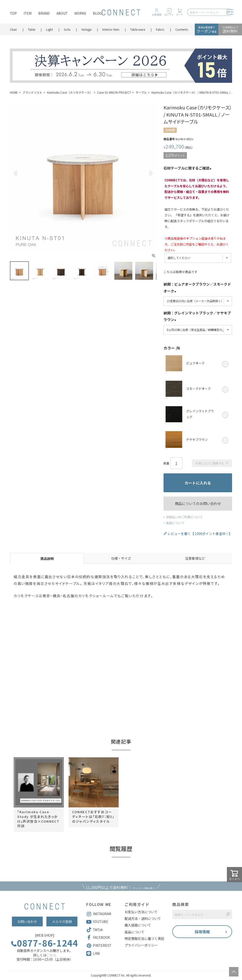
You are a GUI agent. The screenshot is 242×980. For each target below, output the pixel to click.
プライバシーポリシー (141, 945)
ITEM (28, 13)
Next (151, 173)
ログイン (169, 15)
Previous (16, 173)
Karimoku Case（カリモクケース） (70, 92)
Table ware (138, 29)
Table (32, 29)
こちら (51, 955)
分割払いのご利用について (184, 517)
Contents (182, 29)
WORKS (80, 13)
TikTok (95, 930)
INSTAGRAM (99, 914)
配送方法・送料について (143, 918)
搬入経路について (138, 925)
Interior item (111, 29)
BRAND (44, 13)
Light (50, 29)
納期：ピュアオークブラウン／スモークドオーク (197, 288)
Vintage (86, 29)
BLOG (97, 13)
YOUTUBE (97, 922)
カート (180, 15)
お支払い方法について (141, 912)
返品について (175, 523)
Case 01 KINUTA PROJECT (114, 92)
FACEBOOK (98, 938)
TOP (13, 13)
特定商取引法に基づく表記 (144, 938)
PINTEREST (99, 946)
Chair (13, 29)
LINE (97, 953)
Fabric (160, 29)
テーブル (141, 92)
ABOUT (62, 13)
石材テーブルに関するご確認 (188, 169)
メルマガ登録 (62, 922)
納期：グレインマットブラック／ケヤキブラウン (197, 317)
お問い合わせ (27, 922)
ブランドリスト (32, 92)
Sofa (67, 29)
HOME (14, 92)
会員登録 (157, 15)
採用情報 (202, 932)
